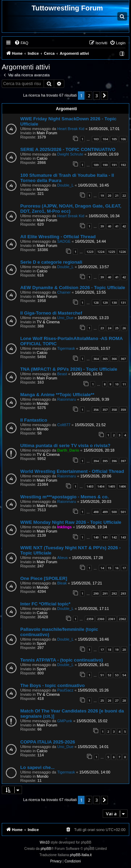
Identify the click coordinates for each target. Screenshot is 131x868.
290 (96, 593)
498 (96, 512)
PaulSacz (65, 690)
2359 (90, 619)
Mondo (43, 189)
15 (109, 568)
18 (109, 650)
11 (124, 384)
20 (109, 195)
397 (123, 461)
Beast (62, 374)
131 (123, 303)
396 (114, 461)
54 (124, 675)
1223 (90, 252)
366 (114, 359)
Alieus (63, 558)
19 (102, 195)
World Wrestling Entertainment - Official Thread (72, 471)
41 (117, 226)
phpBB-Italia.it (81, 855)
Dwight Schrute (70, 154)
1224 (101, 252)
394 (96, 461)
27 (117, 700)
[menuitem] (21, 43)
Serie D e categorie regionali (51, 262)
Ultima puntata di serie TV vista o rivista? (65, 446)
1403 (90, 486)
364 (96, 359)
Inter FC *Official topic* (45, 604)
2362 (122, 619)
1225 (111, 252)
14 (102, 568)
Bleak (62, 583)
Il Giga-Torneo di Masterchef (51, 313)
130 (114, 303)
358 (114, 410)
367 (123, 359)
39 (102, 226)
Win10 (45, 842)
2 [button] (89, 96)
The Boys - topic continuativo (53, 685)
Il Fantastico (34, 420)
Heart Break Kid (71, 129)
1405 (111, 486)
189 (96, 165)
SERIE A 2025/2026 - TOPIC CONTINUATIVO (68, 149)
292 (114, 593)
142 (114, 537)
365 (105, 359)
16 (117, 568)
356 (96, 410)
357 (105, 410)
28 (124, 700)
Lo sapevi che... (37, 767)
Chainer (64, 292)
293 (123, 593)
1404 (101, 486)
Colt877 (64, 425)
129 (105, 303)
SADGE (64, 241)
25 (117, 328)
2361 (111, 619)
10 (117, 384)
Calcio (42, 158)
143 (123, 537)
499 (105, 512)
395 (105, 461)
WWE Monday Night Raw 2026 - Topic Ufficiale (71, 522)
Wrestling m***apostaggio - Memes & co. (64, 497)
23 (102, 328)
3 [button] (97, 96)
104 (105, 139)
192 (123, 165)
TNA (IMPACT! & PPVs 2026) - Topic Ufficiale (69, 369)
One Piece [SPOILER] (44, 578)
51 (102, 675)
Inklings (65, 527)
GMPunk (65, 721)
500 (114, 512)
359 (123, 410)
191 (114, 165)
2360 (101, 619)
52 (109, 675)
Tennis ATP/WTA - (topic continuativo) (61, 660)
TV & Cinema (48, 322)
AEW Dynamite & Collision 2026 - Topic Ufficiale (73, 288)
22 (124, 195)
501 (123, 512)
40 (109, 226)
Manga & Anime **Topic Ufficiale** (57, 395)
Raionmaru (67, 399)
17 (124, 568)
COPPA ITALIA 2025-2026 (48, 742)
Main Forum (47, 133)
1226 (122, 252)
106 (123, 139)
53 (117, 675)
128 (96, 303)
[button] (104, 96)
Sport (41, 643)
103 (96, 139)
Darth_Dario (68, 450)
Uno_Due (65, 318)
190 (105, 165)
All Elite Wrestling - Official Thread (58, 237)
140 (96, 537)
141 (105, 537)
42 (124, 226)
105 (114, 139)
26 (124, 328)
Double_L (65, 185)
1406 (122, 486)
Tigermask (66, 348)
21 (117, 195)
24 (109, 328)
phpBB (46, 849)
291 (105, 593)
